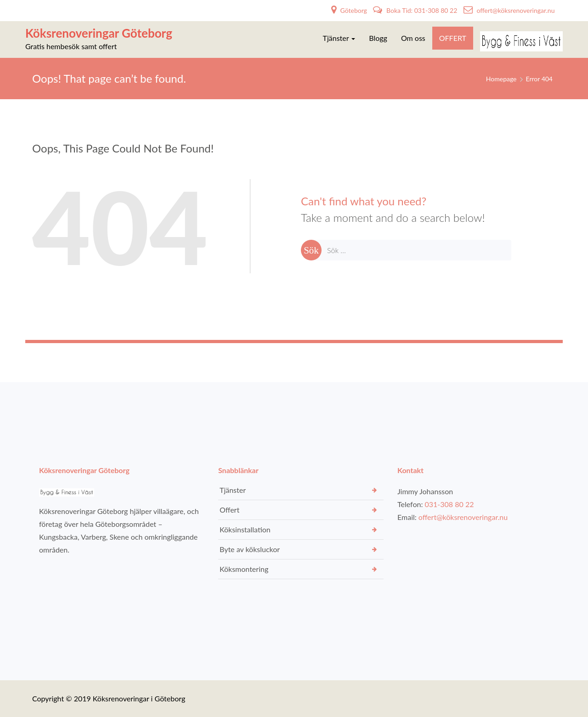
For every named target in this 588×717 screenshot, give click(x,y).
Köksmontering (244, 569)
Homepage (501, 79)
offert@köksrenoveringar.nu (509, 10)
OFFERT (453, 38)
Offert (229, 510)
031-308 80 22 (449, 504)
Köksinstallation (245, 529)
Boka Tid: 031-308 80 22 (416, 10)
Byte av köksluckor (250, 549)
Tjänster (339, 38)
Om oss (413, 38)
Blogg (378, 38)
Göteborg (350, 10)
